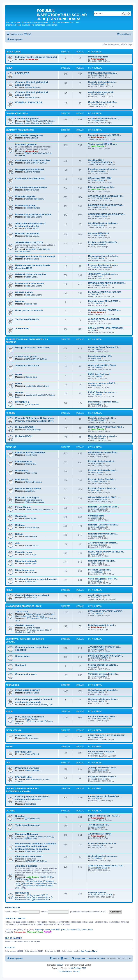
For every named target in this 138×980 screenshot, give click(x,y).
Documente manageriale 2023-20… (105, 135)
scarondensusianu (99, 676)
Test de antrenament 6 (99, 825)
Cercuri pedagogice (35, 502)
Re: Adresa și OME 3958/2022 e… (104, 242)
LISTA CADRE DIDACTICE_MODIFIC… (106, 611)
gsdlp (93, 330)
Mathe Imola (31, 563)
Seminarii (21, 665)
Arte (18, 543)
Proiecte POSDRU (25, 427)
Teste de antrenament (27, 825)
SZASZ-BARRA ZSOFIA (37, 121)
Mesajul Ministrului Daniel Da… (103, 102)
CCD (8, 763)
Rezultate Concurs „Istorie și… (103, 488)
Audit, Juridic (13, 685)
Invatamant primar (26, 205)
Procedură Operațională (99, 570)
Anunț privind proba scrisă (101, 92)
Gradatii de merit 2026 (38, 630)
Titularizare (22, 611)
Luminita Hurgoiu (33, 208)
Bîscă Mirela (31, 518)
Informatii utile (23, 736)
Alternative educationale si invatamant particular (30, 225)
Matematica (22, 470)
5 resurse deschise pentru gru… (103, 265)
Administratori (20, 932)
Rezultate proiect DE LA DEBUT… (104, 301)
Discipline (11, 447)
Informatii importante (98, 57)
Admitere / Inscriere (26, 866)
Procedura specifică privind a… (103, 777)
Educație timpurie (25, 196)
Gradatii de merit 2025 (34, 631)
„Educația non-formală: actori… (103, 768)
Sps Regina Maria (89, 951)
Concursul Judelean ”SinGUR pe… (105, 310)
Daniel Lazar (31, 509)
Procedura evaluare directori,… (103, 169)
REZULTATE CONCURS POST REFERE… (107, 735)
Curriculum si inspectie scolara (33, 160)
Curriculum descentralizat (30, 178)
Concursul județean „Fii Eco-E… (103, 674)
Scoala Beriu (87, 930)
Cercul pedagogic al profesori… (103, 579)
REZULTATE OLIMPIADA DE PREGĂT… (107, 552)
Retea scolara (14, 730)
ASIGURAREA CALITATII (29, 242)
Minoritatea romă (25, 570)
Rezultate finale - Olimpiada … (102, 479)
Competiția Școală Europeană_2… (104, 347)
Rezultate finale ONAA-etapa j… (103, 470)
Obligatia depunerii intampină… (103, 690)
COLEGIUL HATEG (99, 658)
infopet (94, 667)
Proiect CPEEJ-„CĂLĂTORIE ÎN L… (105, 796)
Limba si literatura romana (30, 452)
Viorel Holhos (31, 473)
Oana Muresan (32, 738)
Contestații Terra (96, 516)
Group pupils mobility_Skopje (102, 365)
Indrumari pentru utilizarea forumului (36, 57)
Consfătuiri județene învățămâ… (103, 223)
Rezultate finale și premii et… (102, 461)
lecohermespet (97, 649)
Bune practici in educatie (29, 310)
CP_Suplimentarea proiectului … (104, 118)
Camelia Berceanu (34, 482)
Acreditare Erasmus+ (27, 365)
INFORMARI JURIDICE (28, 690)
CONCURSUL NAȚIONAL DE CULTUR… (107, 214)
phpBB (59, 965)
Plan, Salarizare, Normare (30, 717)
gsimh (63, 930)
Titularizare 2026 (36, 618)
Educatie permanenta (27, 233)
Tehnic (9, 747)
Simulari (20, 816)
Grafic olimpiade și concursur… (103, 856)
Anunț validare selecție (99, 595)
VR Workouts (32, 404)
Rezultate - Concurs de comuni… (104, 525)
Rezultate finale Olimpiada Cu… (103, 534)
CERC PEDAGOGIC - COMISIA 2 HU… (106, 196)
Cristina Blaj (31, 464)
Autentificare (13, 907)
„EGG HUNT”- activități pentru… (103, 274)
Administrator (32, 59)
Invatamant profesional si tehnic (33, 214)
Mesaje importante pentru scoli (33, 347)
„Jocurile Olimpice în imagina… (103, 543)
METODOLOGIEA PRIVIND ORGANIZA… (107, 283)
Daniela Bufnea (32, 190)
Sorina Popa (31, 554)
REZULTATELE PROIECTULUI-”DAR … (106, 427)
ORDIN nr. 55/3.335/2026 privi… (103, 73)
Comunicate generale (27, 119)
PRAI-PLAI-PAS (24, 292)
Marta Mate (31, 249)
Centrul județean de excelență (32, 595)
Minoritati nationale (26, 561)
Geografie (21, 516)
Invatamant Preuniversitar (20, 130)
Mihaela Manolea (33, 87)
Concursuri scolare (26, 674)
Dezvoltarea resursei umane (31, 187)
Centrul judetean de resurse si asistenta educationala (32, 798)
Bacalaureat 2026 (36, 895)
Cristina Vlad (31, 598)
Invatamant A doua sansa (29, 283)
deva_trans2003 (53, 930)
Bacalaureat (22, 893)
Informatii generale (26, 144)
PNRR (19, 374)
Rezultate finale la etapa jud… (102, 561)
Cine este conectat (15, 918)
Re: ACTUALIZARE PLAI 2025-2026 (105, 292)
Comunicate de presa (17, 113)
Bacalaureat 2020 (41, 900)
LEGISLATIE (22, 73)
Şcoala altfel (22, 328)
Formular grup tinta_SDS (100, 356)
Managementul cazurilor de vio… (104, 256)
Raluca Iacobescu (33, 770)
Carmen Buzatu (98, 180)
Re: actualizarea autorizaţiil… (102, 751)
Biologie (20, 525)
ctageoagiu (40, 930)
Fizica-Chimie (23, 507)
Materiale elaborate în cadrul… (103, 436)
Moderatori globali (35, 932)
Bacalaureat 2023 (41, 897)
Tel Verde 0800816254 (27, 319)
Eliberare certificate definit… (102, 187)
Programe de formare (27, 768)
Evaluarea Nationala (27, 834)
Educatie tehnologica (27, 497)
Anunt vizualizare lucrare (100, 834)
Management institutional (30, 169)
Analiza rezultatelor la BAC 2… (103, 383)
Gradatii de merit (25, 625)
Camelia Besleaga (33, 430)
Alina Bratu (30, 491)
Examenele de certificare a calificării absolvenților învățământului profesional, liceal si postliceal (36, 846)
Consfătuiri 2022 (96, 160)
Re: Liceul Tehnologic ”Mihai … (103, 716)
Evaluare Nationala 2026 (39, 836)
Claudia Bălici (97, 349)
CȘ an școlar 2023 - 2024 (100, 178)
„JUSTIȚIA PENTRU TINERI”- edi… (104, 647)
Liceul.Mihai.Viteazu (100, 719)
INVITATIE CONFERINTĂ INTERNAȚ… (106, 656)
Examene (10, 811)
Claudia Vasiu (31, 304)
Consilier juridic (98, 75)
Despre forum (13, 52)
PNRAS (19, 392)
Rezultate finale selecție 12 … (102, 418)
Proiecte (11, 413)
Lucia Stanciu (97, 146)
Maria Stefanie (46, 123)
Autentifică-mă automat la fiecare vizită (90, 912)
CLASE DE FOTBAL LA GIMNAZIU (104, 319)
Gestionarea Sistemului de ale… (103, 699)
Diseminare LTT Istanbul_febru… (104, 402)
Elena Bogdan (32, 719)
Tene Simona (31, 455)
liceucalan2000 (74, 930)
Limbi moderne (24, 461)
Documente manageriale (29, 135)
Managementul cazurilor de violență (35, 256)
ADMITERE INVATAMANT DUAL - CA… (106, 866)
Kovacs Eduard (32, 754)
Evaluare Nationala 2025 (35, 838)
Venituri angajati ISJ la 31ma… (103, 144)
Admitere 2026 (35, 881)
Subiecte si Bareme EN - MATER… (104, 816)
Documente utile (35, 721)
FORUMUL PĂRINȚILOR (29, 102)
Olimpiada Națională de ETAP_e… (104, 497)
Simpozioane (23, 656)
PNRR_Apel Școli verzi (99, 374)
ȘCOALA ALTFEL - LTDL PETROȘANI (106, 328)
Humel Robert (31, 572)
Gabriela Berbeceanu (35, 199)
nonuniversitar (97, 845)
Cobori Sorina (31, 277)
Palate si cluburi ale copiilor (31, 274)
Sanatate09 (96, 294)
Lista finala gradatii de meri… (102, 625)
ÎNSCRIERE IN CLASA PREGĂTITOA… (106, 205)
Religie (19, 534)
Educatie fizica (24, 552)
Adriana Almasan (31, 123)
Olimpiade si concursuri (29, 856)
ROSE (19, 383)
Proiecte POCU (24, 436)
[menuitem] (28, 34)
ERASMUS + (22, 402)
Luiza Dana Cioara (34, 217)
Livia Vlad (95, 798)
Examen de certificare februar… (103, 843)
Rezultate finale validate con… (102, 82)
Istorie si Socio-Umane (28, 488)
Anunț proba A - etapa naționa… (103, 452)
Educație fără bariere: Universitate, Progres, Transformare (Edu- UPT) (35, 420)
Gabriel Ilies (31, 804)
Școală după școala (26, 356)
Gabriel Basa (31, 536)
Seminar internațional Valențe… (103, 665)
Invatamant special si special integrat (36, 579)
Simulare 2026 (33, 818)
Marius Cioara (32, 704)
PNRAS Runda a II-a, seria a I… (103, 392)
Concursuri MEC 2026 (98, 233)
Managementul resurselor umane (24, 606)
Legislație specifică (97, 892)
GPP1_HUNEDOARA (100, 198)
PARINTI (48, 932)
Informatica (22, 479)
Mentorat (20, 301)
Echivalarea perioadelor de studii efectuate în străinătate (34, 701)
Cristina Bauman (98, 120)
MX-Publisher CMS (78, 968)
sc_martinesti (97, 754)
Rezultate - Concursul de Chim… (104, 507)
